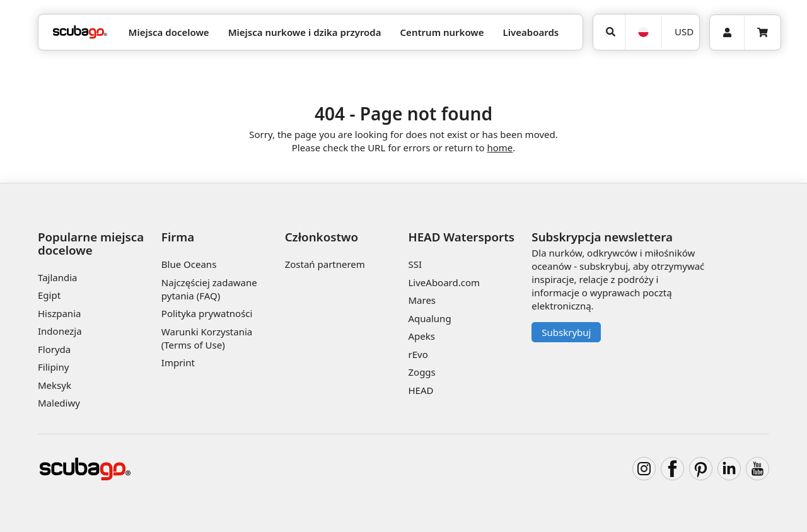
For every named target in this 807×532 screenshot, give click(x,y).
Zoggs (421, 372)
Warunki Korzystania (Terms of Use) (207, 338)
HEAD (421, 390)
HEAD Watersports (461, 237)
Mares (422, 300)
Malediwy (59, 403)
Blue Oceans (189, 264)
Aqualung (429, 318)
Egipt (49, 295)
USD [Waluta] (684, 32)
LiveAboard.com (444, 282)
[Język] (643, 32)
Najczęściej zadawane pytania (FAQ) (209, 289)
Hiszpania (59, 313)
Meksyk (55, 385)
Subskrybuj (566, 332)
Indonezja (60, 331)
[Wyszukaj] (609, 32)
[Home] (80, 32)
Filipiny (53, 367)
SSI (415, 264)
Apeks (421, 336)
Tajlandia (58, 277)
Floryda (54, 349)
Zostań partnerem (325, 264)
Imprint (178, 362)
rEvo (418, 354)
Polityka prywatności (207, 313)
